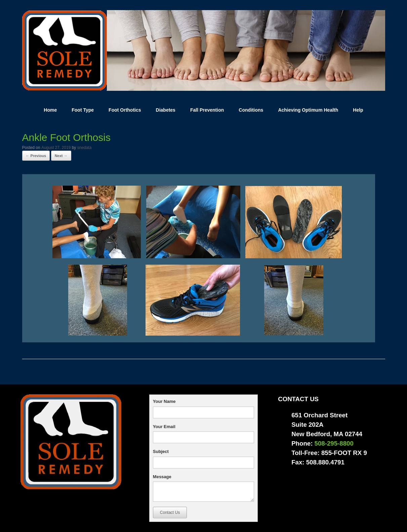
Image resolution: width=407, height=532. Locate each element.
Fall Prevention (207, 110)
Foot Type (83, 110)
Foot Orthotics (125, 110)
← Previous (36, 156)
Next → (61, 156)
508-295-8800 (334, 443)
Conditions (251, 110)
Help (358, 110)
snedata (85, 148)
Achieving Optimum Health (308, 110)
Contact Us (170, 512)
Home (50, 110)
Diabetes (166, 110)
